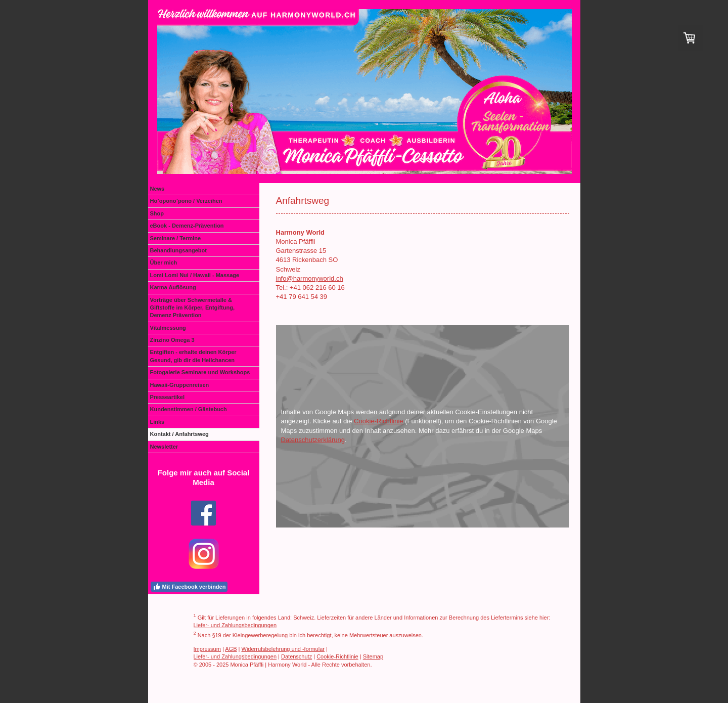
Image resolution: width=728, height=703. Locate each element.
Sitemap (373, 656)
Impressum (207, 649)
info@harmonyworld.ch (310, 278)
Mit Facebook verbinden (189, 587)
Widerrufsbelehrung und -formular (283, 649)
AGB (231, 649)
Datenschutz (297, 656)
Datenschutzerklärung (313, 440)
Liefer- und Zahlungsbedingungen (235, 625)
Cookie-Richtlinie (379, 421)
